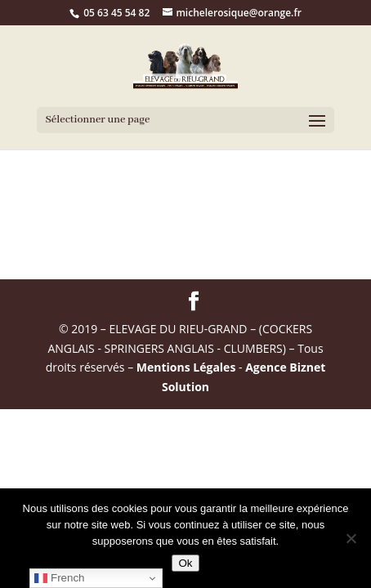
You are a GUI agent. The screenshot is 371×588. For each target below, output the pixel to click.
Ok (185, 563)
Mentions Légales (186, 367)
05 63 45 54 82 (116, 13)
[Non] (351, 538)
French (59, 578)
